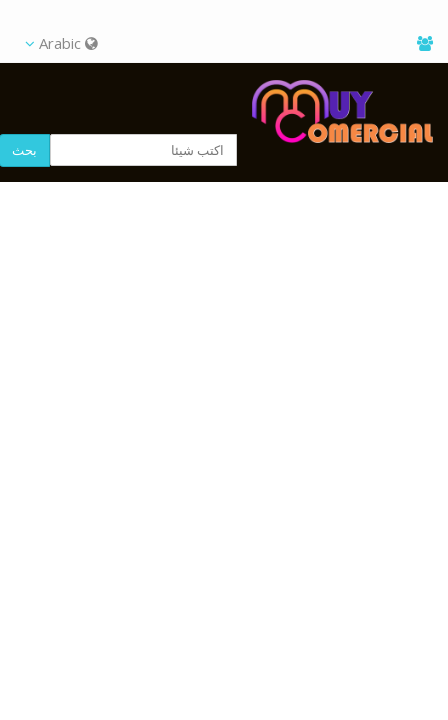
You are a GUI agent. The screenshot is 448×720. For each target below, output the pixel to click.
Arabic (61, 43)
